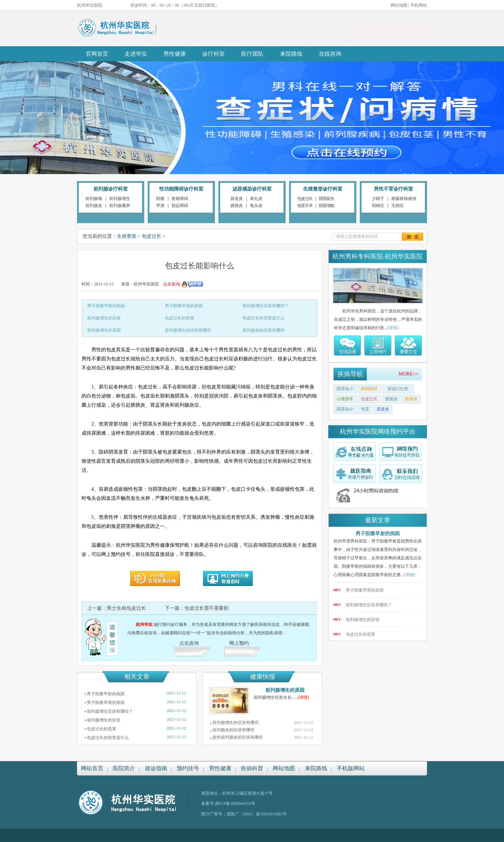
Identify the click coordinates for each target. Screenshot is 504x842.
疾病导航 (350, 374)
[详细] (409, 575)
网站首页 (92, 768)
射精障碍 (180, 199)
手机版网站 (351, 768)
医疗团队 (252, 54)
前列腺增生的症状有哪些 (188, 330)
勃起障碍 (180, 206)
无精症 (398, 206)
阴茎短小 (345, 389)
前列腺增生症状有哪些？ (266, 306)
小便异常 (345, 399)
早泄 (160, 206)
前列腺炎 (94, 206)
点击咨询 (189, 643)
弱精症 (378, 206)
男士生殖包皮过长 (126, 608)
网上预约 (239, 643)
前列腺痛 (94, 199)
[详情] (303, 697)
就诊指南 (156, 768)
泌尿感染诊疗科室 (252, 189)
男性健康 (175, 54)
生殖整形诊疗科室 (323, 189)
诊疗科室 (213, 54)
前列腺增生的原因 (104, 330)
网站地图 (399, 5)
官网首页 (97, 54)
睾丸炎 (256, 199)
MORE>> (408, 374)
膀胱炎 (237, 206)
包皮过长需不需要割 (206, 608)
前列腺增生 (120, 199)
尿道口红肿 (398, 389)
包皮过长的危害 (180, 318)
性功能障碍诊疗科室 (181, 189)
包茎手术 (305, 206)
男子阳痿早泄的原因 (184, 306)
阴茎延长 (327, 199)
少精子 (378, 199)
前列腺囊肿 (120, 206)
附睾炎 (411, 399)
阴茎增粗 (327, 206)
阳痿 (160, 199)
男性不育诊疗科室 (393, 189)
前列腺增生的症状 (104, 318)
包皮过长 (305, 199)
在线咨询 (330, 54)
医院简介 (124, 768)
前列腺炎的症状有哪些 (264, 330)
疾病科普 (252, 768)
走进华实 (136, 54)
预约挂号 (188, 768)
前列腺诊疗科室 (111, 189)
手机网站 (419, 5)
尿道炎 (237, 199)
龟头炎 (256, 206)
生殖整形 (127, 236)
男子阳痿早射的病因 (106, 306)
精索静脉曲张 (404, 199)
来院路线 (291, 54)
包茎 (365, 409)
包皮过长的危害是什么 (264, 318)
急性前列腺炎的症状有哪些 (238, 737)
